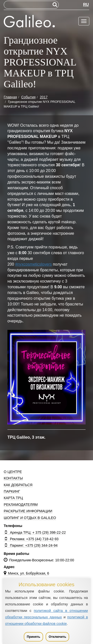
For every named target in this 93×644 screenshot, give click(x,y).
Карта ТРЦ (13, 498)
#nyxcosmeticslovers (33, 264)
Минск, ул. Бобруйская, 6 (26, 573)
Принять (33, 637)
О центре (13, 472)
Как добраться (18, 485)
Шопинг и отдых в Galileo (30, 518)
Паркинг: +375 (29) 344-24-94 (31, 545)
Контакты (13, 478)
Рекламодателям (21, 505)
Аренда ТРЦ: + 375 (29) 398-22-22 (35, 532)
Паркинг (12, 491)
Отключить (57, 637)
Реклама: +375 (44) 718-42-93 (31, 539)
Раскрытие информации (28, 511)
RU (86, 5)
